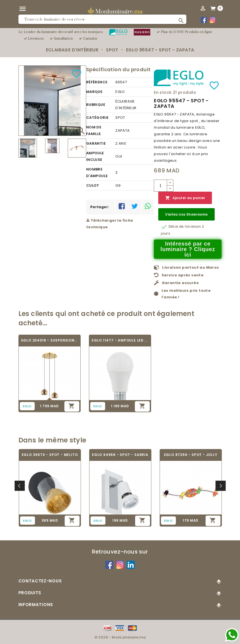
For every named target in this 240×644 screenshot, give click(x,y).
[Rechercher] (103, 19)
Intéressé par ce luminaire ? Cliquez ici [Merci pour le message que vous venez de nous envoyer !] (188, 249)
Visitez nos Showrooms (186, 214)
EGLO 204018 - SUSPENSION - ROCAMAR (50, 340)
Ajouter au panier (185, 198)
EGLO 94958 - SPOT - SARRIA (120, 455)
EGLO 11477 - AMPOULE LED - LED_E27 (120, 340)
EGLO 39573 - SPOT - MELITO (50, 455)
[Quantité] (160, 186)
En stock (163, 92)
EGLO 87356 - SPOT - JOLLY (191, 455)
